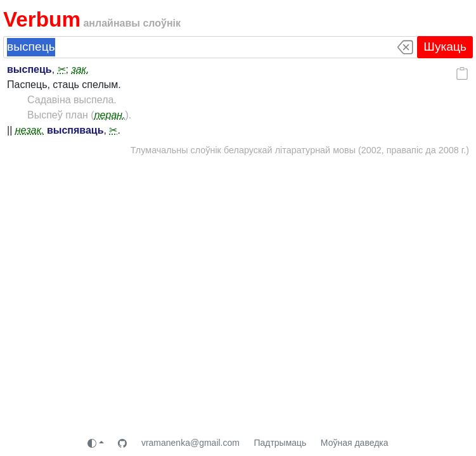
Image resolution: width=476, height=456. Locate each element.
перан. (110, 115)
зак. (80, 69)
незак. (30, 130)
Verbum (42, 19)
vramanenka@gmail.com (190, 443)
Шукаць (445, 47)
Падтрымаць (280, 443)
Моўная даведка (355, 443)
